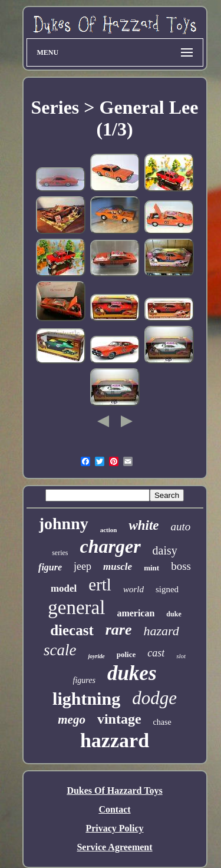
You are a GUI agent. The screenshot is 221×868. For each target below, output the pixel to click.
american (136, 613)
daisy (165, 550)
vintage (119, 719)
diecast (72, 630)
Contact (114, 809)
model (64, 588)
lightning (86, 699)
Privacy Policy (114, 828)
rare (119, 630)
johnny (64, 524)
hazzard (115, 740)
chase (162, 722)
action (109, 530)
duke (174, 614)
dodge (154, 698)
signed (167, 589)
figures (84, 680)
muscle (118, 567)
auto (181, 527)
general (76, 608)
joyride (96, 656)
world (133, 589)
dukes (132, 673)
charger (111, 546)
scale (60, 650)
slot (181, 656)
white (144, 525)
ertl (100, 585)
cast (156, 653)
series (60, 553)
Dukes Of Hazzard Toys (114, 791)
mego (72, 720)
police (126, 654)
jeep (83, 566)
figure (50, 567)
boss (181, 566)
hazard (161, 631)
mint (151, 568)
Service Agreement (114, 847)
